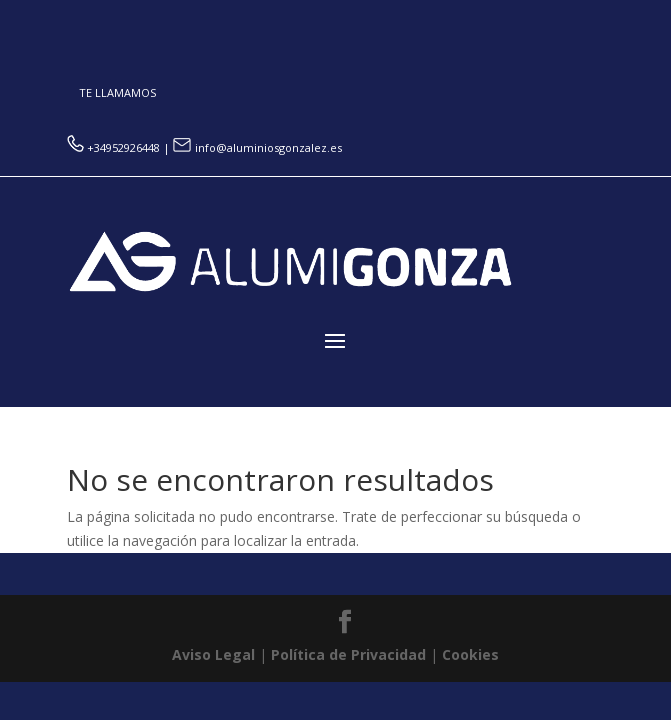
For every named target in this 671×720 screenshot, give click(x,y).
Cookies (470, 654)
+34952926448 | (120, 147)
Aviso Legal (213, 654)
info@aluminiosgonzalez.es (257, 147)
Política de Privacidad (348, 654)
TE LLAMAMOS (117, 92)
